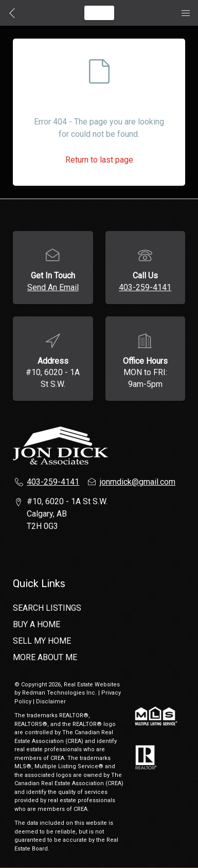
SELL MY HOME (42, 641)
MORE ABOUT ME (45, 657)
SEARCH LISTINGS (47, 608)
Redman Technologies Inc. (60, 693)
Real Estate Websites (92, 685)
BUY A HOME (37, 624)
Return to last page (99, 160)
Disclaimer (51, 702)
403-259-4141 (145, 287)
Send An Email (53, 287)
